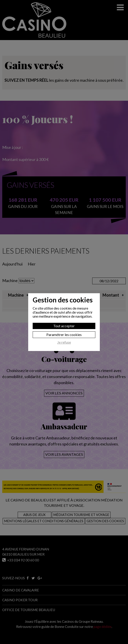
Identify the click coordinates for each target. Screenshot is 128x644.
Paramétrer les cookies (64, 335)
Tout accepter (64, 326)
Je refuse (64, 342)
